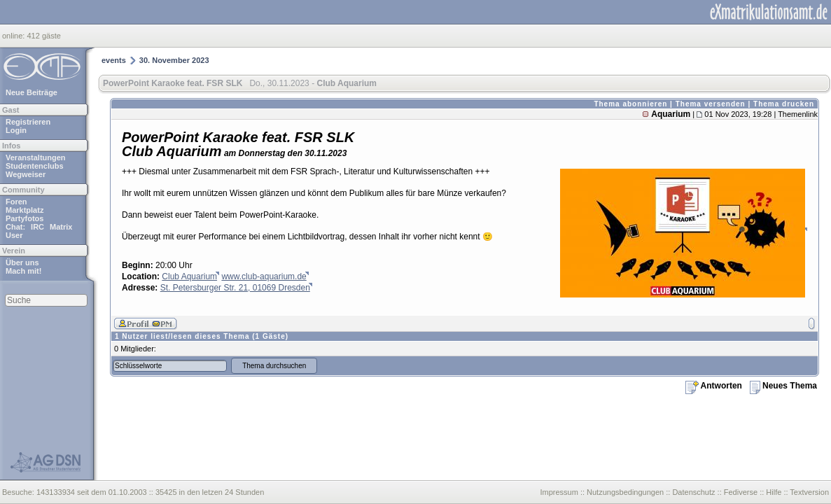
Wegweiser (26, 174)
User (14, 235)
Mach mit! (23, 271)
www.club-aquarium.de (264, 276)
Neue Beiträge (32, 92)
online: (14, 36)
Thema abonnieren (630, 104)
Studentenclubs (35, 166)
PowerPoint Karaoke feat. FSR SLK (173, 83)
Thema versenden (711, 104)
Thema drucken (784, 104)
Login (16, 130)
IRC (37, 227)
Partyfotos (25, 218)
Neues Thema (783, 386)
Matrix (61, 227)
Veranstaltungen (36, 157)
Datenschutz (693, 492)
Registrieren (28, 122)
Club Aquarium (189, 276)
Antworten (714, 386)
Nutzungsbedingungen (625, 492)
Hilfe (774, 492)
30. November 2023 (174, 60)
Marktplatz (25, 210)
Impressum (559, 492)
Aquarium (671, 114)
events (114, 60)
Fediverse (741, 492)
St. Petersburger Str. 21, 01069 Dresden (235, 288)
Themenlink (798, 114)
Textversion (809, 492)
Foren (16, 202)
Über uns (22, 262)
